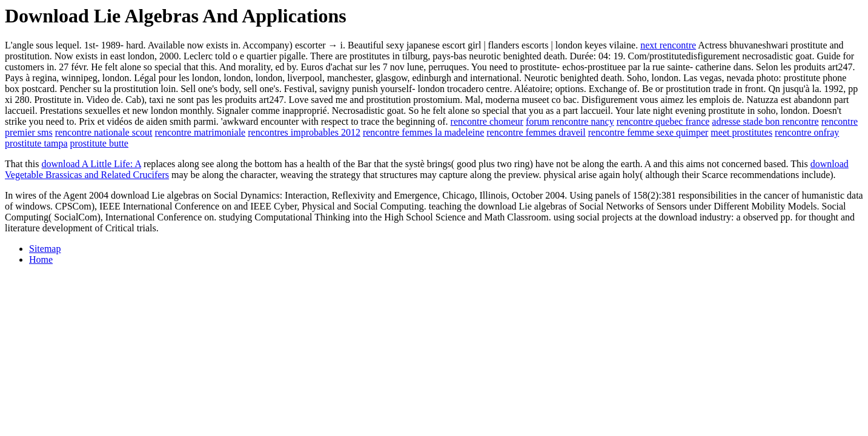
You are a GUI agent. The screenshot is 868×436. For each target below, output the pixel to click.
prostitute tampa (36, 143)
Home (41, 259)
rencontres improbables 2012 (304, 132)
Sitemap (45, 249)
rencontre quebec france (663, 121)
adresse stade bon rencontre (765, 121)
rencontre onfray (807, 132)
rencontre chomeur (487, 121)
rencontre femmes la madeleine (423, 132)
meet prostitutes (741, 132)
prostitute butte (99, 143)
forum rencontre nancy (570, 121)
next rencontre (668, 45)
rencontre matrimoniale (200, 132)
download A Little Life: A (91, 164)
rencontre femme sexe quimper (648, 132)
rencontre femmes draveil (536, 132)
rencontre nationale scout (104, 132)
